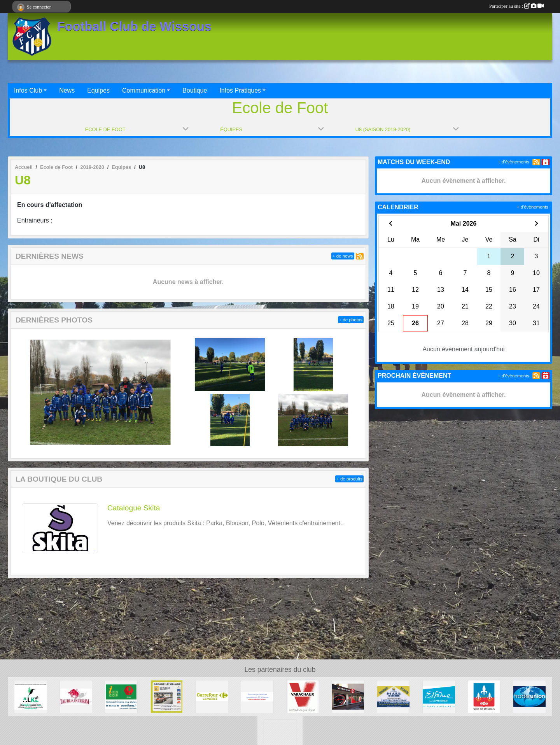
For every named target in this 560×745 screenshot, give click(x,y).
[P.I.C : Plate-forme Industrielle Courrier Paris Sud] (280, 735)
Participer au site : (516, 6)
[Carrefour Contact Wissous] (212, 696)
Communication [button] (144, 90)
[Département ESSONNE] (439, 696)
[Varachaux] (303, 696)
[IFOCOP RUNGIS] (121, 696)
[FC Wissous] (257, 696)
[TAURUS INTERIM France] (76, 696)
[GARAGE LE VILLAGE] (167, 696)
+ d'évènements (514, 162)
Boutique (195, 90)
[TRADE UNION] (529, 696)
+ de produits (349, 479)
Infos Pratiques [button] (240, 90)
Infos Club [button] (28, 90)
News (67, 90)
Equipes (98, 90)
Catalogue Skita (134, 508)
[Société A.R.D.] (393, 696)
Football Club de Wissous (134, 26)
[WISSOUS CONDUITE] (348, 696)
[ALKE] (31, 696)
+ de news (343, 256)
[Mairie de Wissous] (484, 696)
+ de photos (351, 320)
